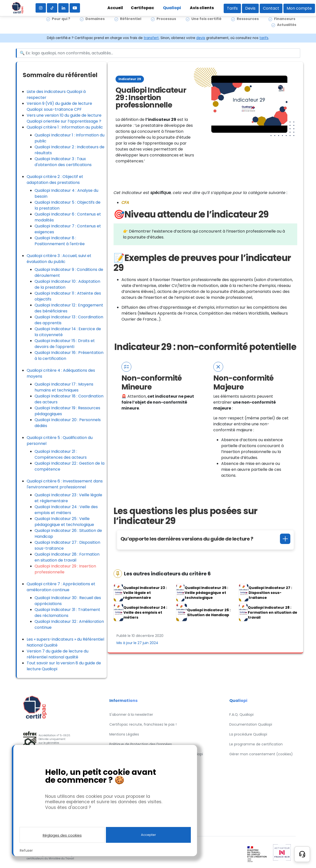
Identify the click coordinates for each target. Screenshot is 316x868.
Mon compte (299, 8)
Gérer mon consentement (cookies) (261, 754)
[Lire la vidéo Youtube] (249, 104)
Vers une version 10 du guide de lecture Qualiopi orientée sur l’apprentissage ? (64, 118)
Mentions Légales (124, 734)
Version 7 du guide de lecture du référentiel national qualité (58, 654)
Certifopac (142, 8)
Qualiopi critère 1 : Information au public (65, 127)
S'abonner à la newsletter (131, 715)
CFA (125, 203)
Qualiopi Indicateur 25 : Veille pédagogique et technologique (64, 522)
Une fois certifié (206, 25)
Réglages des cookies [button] (62, 835)
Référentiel (131, 25)
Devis (250, 8)
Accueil (115, 8)
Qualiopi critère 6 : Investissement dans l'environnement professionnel (65, 484)
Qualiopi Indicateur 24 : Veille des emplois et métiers (66, 510)
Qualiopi (172, 8)
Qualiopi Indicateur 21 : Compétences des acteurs (61, 454)
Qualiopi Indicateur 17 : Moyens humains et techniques (64, 387)
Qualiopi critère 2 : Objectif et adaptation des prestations (55, 180)
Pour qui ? (61, 25)
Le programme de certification (256, 744)
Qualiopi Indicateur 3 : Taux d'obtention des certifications (63, 162)
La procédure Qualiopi (248, 734)
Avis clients (202, 8)
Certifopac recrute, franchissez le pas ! (143, 724)
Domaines (95, 25)
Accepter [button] (148, 835)
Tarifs (232, 8)
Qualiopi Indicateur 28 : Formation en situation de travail (67, 557)
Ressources (248, 25)
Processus (166, 25)
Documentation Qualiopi (251, 724)
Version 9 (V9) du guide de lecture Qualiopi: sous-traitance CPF (59, 106)
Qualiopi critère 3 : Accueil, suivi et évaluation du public (59, 259)
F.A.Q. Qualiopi (241, 715)
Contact (271, 8)
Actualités (287, 31)
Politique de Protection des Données (141, 744)
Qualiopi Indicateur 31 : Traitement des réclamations (67, 613)
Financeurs (285, 25)
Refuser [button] (26, 850)
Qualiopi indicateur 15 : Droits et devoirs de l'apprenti (65, 344)
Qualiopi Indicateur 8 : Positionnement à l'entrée (60, 241)
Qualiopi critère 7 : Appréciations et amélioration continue (61, 587)
